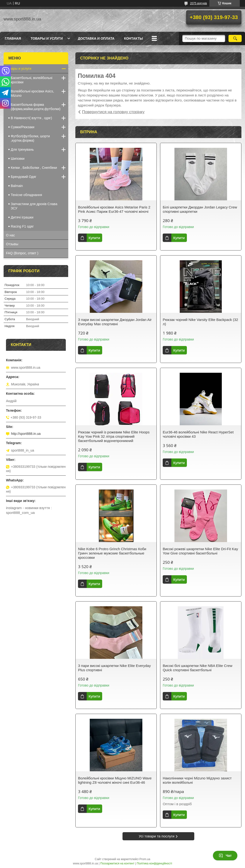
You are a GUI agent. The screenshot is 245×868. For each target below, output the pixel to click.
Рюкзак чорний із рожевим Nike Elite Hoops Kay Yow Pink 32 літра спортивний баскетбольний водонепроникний (114, 436)
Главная (13, 38)
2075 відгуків (198, 3)
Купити (94, 238)
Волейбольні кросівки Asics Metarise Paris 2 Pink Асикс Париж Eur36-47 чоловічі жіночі (114, 209)
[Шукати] (235, 38)
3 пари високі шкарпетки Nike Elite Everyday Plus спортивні (114, 668)
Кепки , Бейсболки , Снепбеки (34, 168)
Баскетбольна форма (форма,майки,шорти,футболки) (36, 107)
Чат (225, 856)
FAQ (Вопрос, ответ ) (22, 253)
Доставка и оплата (96, 38)
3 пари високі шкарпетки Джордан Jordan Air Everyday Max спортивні (115, 322)
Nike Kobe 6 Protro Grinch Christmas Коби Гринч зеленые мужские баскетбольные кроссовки (112, 553)
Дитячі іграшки (22, 217)
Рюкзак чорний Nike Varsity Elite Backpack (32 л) (200, 322)
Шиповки (18, 159)
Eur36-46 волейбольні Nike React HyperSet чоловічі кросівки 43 (198, 434)
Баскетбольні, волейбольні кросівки (32, 80)
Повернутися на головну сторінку (113, 112)
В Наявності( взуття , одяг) (31, 118)
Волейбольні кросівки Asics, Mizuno (32, 93)
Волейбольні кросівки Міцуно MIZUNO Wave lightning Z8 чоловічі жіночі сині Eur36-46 (115, 780)
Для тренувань (22, 149)
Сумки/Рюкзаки (23, 127)
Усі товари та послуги (157, 836)
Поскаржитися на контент (117, 863)
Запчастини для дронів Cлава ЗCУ (34, 206)
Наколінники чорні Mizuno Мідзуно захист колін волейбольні (197, 780)
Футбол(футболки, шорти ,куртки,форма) (30, 138)
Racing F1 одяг (22, 226)
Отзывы (12, 244)
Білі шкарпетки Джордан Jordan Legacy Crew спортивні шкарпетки (200, 209)
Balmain (17, 186)
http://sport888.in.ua (26, 434)
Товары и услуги (47, 38)
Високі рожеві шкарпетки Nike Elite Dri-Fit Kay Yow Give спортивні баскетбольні (200, 551)
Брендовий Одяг (24, 177)
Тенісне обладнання (26, 195)
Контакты (133, 38)
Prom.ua (145, 859)
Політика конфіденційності (155, 863)
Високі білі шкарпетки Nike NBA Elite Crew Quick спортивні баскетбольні (198, 668)
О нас (10, 235)
